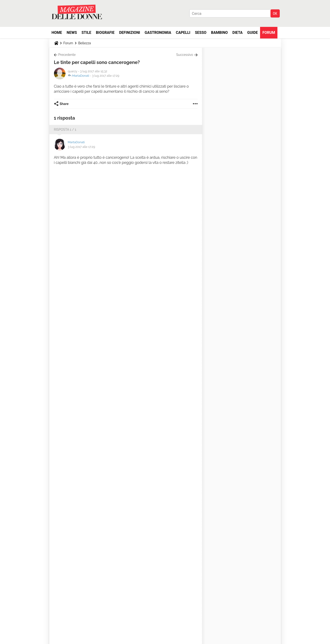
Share (64, 104)
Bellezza (85, 43)
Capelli (183, 33)
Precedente (67, 55)
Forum (269, 33)
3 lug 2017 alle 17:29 (106, 76)
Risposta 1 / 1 (65, 130)
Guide (253, 33)
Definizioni (129, 33)
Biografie (105, 33)
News (72, 33)
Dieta (238, 33)
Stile (86, 33)
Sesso (201, 33)
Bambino (219, 33)
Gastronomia (158, 33)
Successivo (185, 55)
